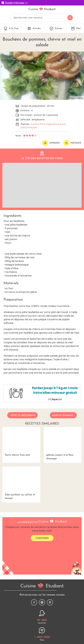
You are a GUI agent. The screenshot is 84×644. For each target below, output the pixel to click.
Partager (72, 143)
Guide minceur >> (16, 3)
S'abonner (42, 538)
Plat (76, 28)
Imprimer (51, 143)
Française (32, 127)
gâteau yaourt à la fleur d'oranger (63, 443)
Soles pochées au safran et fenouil (21, 483)
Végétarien (52, 124)
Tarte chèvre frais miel (21, 442)
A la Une (11, 28)
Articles (34, 28)
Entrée (56, 28)
